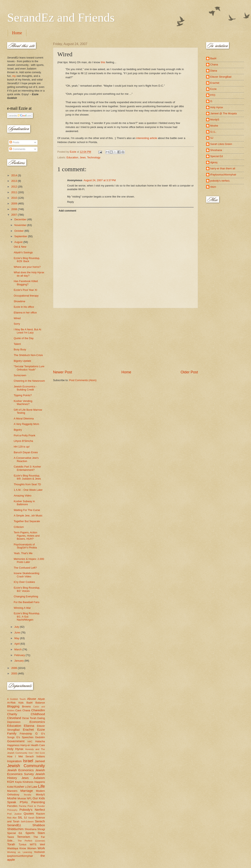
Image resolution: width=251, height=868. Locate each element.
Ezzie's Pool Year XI (25, 290)
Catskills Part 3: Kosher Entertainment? (27, 468)
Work (41, 848)
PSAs (24, 802)
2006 (14, 668)
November (21, 225)
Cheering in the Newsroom (29, 381)
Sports (30, 833)
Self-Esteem (27, 822)
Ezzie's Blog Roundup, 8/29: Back (27, 260)
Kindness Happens (34, 782)
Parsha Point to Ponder (32, 806)
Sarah (31, 818)
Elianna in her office (25, 313)
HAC (30, 741)
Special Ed (217, 156)
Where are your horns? (27, 267)
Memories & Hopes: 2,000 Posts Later (29, 560)
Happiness (13, 745)
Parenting (38, 802)
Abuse (32, 699)
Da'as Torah (29, 718)
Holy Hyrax (15, 749)
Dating (41, 718)
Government (16, 741)
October (19, 231)
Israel (28, 761)
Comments (17, 149)
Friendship (26, 734)
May (17, 638)
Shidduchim (15, 829)
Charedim (38, 710)
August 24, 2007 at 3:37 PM (100, 180)
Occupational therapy (26, 296)
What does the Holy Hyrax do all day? (29, 274)
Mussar (22, 798)
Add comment (67, 211)
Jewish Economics (20, 770)
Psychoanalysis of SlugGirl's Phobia (25, 546)
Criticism (19, 527)
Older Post (189, 372)
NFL (29, 798)
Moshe (12, 798)
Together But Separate (27, 521)
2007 (14, 215)
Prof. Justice (14, 814)
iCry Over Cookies (24, 582)
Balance (40, 703)
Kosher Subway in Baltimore (24, 503)
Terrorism (24, 837)
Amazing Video (22, 496)
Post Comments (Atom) (83, 380)
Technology (94, 157)
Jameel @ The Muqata (223, 113)
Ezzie (41, 730)
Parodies (12, 806)
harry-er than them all (223, 168)
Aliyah (41, 699)
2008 (14, 209)
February (20, 655)
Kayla (18, 782)
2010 (14, 198)
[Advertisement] (125, 339)
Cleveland (14, 718)
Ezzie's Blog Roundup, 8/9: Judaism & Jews (27, 477)
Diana (214, 71)
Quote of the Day (24, 338)
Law (34, 787)
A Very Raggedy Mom (26, 424)
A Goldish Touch (16, 699)
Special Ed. (15, 833)
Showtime (19, 301)
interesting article (147, 138)
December (21, 219)
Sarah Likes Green (221, 144)
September (21, 236)
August (19, 242)
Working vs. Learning (19, 852)
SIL (20, 817)
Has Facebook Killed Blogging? (26, 283)
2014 (14, 175)
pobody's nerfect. (220, 181)
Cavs (18, 710)
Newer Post (63, 372)
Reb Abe (12, 818)
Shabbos (39, 825)
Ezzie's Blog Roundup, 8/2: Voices (27, 589)
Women (32, 848)
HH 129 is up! (22, 447)
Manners (12, 791)
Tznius (22, 844)
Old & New (20, 247)
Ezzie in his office (24, 307)
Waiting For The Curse (27, 510)
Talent (17, 344)
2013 (14, 181)
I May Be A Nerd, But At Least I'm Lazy (27, 331)
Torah (11, 844)
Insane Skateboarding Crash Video (26, 575)
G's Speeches (25, 737)
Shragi (41, 829)
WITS (33, 844)
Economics (37, 722)
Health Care (38, 745)
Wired (17, 318)
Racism (41, 814)
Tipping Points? (23, 395)
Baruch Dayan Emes (26, 452)
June (18, 633)
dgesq (214, 162)
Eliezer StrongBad (221, 77)
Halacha (40, 741)
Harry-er (25, 745)
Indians (41, 756)
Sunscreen (20, 375)
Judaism (39, 778)
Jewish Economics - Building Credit (25, 388)
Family (12, 733)
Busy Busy (20, 349)
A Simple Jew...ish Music (28, 516)
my (14, 76)
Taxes (11, 837)
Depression (14, 722)
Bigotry (18, 430)
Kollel (10, 787)
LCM (28, 787)
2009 (14, 203)
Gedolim (40, 737)
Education (72, 157)
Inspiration (14, 761)
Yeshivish (39, 852)
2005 (14, 673)
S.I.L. (213, 132)
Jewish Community (26, 766)
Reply (71, 202)
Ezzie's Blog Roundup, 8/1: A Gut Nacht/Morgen (27, 617)
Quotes (29, 813)
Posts (14, 142)
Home (17, 33)
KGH (11, 782)
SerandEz (14, 825)
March (18, 649)
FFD (213, 95)
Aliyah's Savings (23, 252)
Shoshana (31, 829)
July (17, 627)
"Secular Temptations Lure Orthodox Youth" (29, 368)
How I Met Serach (21, 756)
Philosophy (12, 810)
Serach (40, 821)
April (17, 644)
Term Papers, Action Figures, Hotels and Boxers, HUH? (27, 536)
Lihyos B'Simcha (23, 441)
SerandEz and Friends (61, 18)
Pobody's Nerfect (32, 810)
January (19, 661)
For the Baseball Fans (27, 602)
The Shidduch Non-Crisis (28, 355)
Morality (28, 795)
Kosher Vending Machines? (23, 403)
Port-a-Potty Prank (24, 435)
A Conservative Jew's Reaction (26, 459)
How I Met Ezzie (37, 753)
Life (42, 786)
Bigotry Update (22, 361)
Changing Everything (26, 596)
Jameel (40, 761)
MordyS (40, 795)
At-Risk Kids (15, 703)
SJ (25, 818)
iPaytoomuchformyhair (223, 175)
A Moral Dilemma (24, 419)
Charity (12, 714)
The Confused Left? (25, 568)
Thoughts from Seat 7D (27, 484)
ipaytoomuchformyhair (20, 856)
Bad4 (29, 703)
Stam (41, 833)
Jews (83, 157)
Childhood (38, 714)
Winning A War (22, 608)
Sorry (17, 324)
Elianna (29, 726)
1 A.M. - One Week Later (28, 490)
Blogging (13, 706)
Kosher (19, 787)
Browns (26, 706)
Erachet (28, 730)
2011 (14, 192)
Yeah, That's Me (23, 553)
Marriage (27, 791)
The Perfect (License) (31, 841)
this (103, 62)
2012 (14, 187)
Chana (26, 710)
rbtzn (213, 187)
